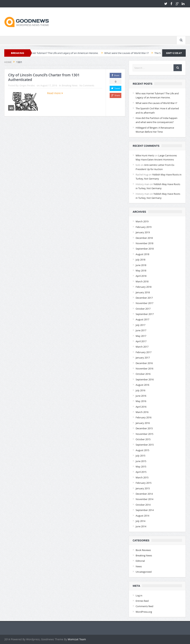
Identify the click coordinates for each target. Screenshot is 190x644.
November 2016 (144, 369)
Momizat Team (77, 639)
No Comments (87, 85)
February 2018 (144, 287)
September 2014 (145, 510)
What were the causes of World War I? (135, 53)
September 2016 (145, 379)
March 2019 (142, 221)
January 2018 (143, 292)
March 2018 (142, 281)
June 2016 (141, 396)
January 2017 (143, 358)
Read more (55, 93)
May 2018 (141, 270)
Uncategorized (144, 572)
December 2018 (144, 238)
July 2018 (140, 260)
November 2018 (144, 243)
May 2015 (141, 467)
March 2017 (142, 347)
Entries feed (142, 601)
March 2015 (142, 477)
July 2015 (140, 456)
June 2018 (141, 265)
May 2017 (141, 336)
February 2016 (144, 417)
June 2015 (141, 461)
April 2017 (141, 341)
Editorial (140, 561)
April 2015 (141, 472)
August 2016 (142, 385)
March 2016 (142, 412)
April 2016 (141, 407)
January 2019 (143, 232)
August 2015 (142, 450)
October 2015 (143, 439)
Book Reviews (143, 550)
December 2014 (144, 494)
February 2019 (144, 227)
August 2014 (142, 516)
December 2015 (144, 428)
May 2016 (141, 401)
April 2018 (141, 276)
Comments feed (144, 606)
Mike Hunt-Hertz (145, 155)
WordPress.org (144, 612)
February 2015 (144, 483)
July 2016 (140, 390)
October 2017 (143, 309)
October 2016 (143, 374)
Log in (139, 595)
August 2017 (142, 319)
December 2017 (144, 298)
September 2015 (145, 445)
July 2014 (140, 521)
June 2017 (141, 330)
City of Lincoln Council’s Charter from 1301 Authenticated (44, 77)
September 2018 (145, 249)
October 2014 (143, 505)
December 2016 (144, 363)
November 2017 (144, 303)
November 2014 (144, 499)
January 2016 (143, 423)
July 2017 (140, 325)
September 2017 (145, 314)
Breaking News (70, 85)
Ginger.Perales (27, 85)
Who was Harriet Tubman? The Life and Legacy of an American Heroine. (66, 53)
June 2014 (141, 526)
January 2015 (143, 488)
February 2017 (144, 352)
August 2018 (142, 254)
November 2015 (144, 434)
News (139, 566)
